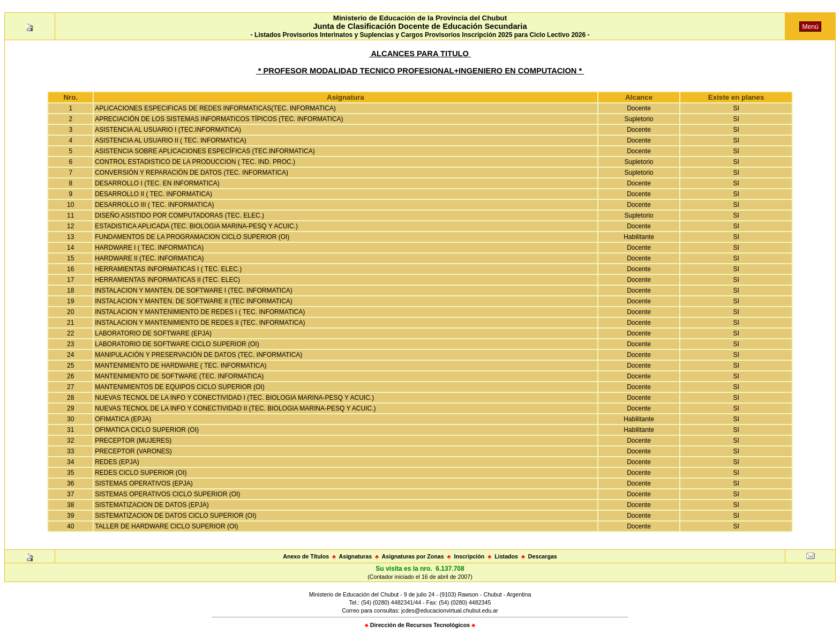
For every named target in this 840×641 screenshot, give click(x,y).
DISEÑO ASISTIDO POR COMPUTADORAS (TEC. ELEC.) (179, 215)
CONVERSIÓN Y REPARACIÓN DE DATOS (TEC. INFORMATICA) (192, 173)
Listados (506, 556)
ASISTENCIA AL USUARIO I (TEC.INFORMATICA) (168, 130)
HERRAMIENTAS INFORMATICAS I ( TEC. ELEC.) (168, 269)
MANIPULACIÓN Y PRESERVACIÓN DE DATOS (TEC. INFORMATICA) (198, 355)
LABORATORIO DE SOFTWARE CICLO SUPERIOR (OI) (177, 344)
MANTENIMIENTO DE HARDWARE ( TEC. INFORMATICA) (181, 366)
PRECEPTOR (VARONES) (133, 451)
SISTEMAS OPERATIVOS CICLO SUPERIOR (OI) (167, 494)
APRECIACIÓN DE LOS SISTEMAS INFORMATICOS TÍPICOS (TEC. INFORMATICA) (219, 119)
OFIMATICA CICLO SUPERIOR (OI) (147, 430)
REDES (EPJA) (117, 462)
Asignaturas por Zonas (413, 556)
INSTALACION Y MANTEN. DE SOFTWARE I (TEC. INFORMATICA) (194, 290)
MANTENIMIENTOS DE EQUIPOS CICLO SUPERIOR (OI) (179, 387)
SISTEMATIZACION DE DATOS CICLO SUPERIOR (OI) (175, 516)
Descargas (543, 556)
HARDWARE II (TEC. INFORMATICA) (149, 258)
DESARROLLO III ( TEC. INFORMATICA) (154, 205)
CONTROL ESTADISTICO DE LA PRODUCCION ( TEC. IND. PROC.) (195, 162)
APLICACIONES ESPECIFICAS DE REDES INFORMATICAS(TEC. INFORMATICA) (215, 108)
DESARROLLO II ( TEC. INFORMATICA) (153, 194)
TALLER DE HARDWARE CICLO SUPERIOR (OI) (166, 526)
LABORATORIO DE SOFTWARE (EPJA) (153, 333)
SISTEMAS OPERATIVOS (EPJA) (144, 483)
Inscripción (469, 556)
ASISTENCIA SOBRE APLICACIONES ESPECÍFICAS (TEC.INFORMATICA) (205, 151)
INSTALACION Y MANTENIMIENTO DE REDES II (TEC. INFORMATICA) (200, 323)
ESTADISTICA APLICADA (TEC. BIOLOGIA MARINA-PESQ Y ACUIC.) (196, 226)
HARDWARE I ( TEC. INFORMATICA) (149, 248)
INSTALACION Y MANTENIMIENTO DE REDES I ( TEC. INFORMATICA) (200, 312)
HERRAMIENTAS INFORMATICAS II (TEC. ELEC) (167, 280)
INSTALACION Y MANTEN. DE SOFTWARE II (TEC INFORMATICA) (194, 301)
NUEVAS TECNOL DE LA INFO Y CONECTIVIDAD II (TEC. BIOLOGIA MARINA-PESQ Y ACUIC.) (235, 408)
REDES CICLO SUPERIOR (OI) (141, 473)
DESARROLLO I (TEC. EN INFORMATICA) (157, 183)
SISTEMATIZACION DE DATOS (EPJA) (152, 505)
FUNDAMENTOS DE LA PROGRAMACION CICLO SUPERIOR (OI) (192, 237)
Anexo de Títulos (306, 556)
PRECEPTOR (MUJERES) (133, 441)
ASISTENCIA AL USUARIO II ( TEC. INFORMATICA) (171, 140)
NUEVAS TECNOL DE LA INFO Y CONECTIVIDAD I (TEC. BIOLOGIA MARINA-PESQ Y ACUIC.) (234, 398)
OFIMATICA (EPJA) (123, 419)
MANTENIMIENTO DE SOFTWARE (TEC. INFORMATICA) (179, 376)
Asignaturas (356, 556)
